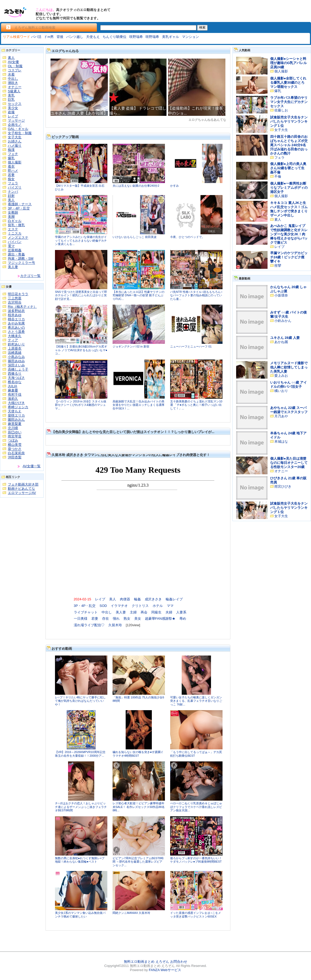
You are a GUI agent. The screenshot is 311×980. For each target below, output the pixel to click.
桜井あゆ (15, 315)
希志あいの (16, 327)
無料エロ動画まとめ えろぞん (146, 962)
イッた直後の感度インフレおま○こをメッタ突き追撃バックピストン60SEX (196, 915)
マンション (190, 37)
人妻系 (181, 612)
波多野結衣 (16, 311)
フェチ (13, 154)
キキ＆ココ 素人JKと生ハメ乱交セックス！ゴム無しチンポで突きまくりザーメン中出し (289, 209)
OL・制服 (15, 66)
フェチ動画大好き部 (23, 484)
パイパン (15, 242)
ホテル (158, 606)
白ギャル (15, 221)
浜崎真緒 (15, 353)
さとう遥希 (16, 332)
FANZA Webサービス (165, 970)
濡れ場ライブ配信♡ (89, 625)
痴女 (11, 179)
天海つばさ (16, 378)
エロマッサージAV (22, 493)
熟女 (127, 619)
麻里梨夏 (15, 424)
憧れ (116, 619)
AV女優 (13, 62)
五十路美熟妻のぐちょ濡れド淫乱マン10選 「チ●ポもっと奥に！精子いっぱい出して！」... (196, 405)
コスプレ (15, 70)
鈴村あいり (16, 344)
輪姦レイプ (174, 599)
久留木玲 (115, 625)
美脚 (11, 217)
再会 (144, 612)
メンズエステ (18, 238)
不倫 (278, 176)
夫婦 (169, 612)
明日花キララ (18, 294)
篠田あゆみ (16, 361)
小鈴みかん (283, 321)
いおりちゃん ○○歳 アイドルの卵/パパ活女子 (288, 384)
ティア (13, 340)
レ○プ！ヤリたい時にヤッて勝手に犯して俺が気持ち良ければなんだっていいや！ (80, 701)
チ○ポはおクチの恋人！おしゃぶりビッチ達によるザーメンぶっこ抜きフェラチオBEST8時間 (81, 807)
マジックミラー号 (21, 263)
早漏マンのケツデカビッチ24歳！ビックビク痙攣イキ (289, 257)
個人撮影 (15, 162)
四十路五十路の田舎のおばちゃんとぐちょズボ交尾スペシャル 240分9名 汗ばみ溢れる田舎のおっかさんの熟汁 (289, 145)
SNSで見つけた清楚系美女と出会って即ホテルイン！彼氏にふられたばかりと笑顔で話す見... (81, 295)
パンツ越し (75, 37)
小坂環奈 (281, 295)
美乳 (11, 95)
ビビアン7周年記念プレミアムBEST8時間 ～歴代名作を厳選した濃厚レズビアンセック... (138, 862)
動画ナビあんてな (21, 489)
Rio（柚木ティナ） (22, 307)
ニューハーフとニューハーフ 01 (191, 346)
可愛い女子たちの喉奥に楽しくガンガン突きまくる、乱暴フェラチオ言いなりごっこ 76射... (196, 701)
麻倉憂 (13, 390)
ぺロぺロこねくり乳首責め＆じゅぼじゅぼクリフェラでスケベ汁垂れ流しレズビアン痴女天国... (196, 807)
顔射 (11, 196)
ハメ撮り (15, 146)
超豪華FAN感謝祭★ (160, 619)
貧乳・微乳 (16, 225)
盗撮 (11, 112)
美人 (11, 200)
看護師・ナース (20, 204)
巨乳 (11, 99)
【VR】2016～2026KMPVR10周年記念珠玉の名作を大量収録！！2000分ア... (80, 754)
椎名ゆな (15, 382)
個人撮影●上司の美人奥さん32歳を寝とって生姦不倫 (288, 168)
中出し (13, 79)
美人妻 (13, 267)
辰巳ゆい (15, 432)
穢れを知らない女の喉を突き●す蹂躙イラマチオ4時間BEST (138, 754)
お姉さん (15, 141)
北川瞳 (13, 428)
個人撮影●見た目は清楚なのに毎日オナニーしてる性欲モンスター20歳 (289, 463)
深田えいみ (16, 365)
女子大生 (15, 137)
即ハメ (13, 171)
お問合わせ (179, 962)
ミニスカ (15, 233)
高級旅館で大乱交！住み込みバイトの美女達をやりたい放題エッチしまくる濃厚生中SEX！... (138, 405)
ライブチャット (86, 612)
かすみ (174, 186)
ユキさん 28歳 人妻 (285, 338)
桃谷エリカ (16, 319)
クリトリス (140, 606)
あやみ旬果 (16, 323)
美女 (138, 619)
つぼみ (13, 440)
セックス (15, 104)
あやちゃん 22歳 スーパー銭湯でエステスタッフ (289, 410)
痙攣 (278, 266)
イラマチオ (119, 606)
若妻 (11, 175)
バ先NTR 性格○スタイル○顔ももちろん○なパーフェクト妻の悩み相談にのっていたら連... (196, 295)
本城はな (281, 441)
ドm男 (49, 37)
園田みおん (16, 420)
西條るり (15, 374)
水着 (11, 74)
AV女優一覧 (32, 466)
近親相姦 (15, 250)
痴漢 (11, 150)
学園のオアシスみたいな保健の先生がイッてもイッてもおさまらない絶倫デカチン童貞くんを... (81, 240)
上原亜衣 (15, 348)
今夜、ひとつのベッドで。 (187, 237)
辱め (183, 619)
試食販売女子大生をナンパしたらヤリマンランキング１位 (289, 121)
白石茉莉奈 (16, 453)
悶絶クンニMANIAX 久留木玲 (131, 913)
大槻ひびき (16, 403)
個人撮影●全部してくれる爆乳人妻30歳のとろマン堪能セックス (288, 82)
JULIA (12, 386)
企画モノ (15, 125)
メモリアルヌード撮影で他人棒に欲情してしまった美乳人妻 (289, 367)
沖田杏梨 (15, 457)
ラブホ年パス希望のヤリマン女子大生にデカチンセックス (289, 102)
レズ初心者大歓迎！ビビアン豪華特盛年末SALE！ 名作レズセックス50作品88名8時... (139, 807)
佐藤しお (281, 110)
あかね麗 (281, 342)
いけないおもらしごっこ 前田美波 (135, 237)
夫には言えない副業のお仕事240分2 (136, 186)
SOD (103, 606)
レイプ (13, 116)
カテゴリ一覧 (30, 276)
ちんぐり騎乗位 (115, 37)
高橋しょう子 (18, 369)
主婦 (133, 612)
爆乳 (11, 158)
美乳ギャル (171, 37)
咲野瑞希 (136, 37)
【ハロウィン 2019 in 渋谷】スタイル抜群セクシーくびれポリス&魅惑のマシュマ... (81, 405)
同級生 (156, 612)
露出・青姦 (16, 254)
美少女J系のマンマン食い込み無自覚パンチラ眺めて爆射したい (80, 915)
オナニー (15, 87)
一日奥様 (81, 619)
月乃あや (281, 416)
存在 (105, 619)
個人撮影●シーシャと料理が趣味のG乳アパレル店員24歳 (288, 63)
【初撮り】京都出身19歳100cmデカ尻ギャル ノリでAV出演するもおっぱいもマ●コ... (81, 350)
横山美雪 (15, 445)
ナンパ (13, 192)
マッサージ (16, 120)
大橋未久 (15, 336)
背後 (60, 37)
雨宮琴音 (15, 436)
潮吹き (13, 83)
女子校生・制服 (20, 133)
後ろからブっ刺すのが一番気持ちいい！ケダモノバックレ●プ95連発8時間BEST (196, 860)
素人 (11, 58)
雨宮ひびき (283, 486)
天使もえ (93, 37)
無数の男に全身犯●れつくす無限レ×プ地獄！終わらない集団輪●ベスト (80, 860)
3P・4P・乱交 (19, 208)
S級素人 (14, 91)
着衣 (11, 166)
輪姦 (137, 599)
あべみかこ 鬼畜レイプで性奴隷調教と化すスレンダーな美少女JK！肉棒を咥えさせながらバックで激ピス (289, 234)
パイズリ (15, 187)
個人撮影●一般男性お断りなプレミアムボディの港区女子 (289, 188)
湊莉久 (13, 399)
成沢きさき (153, 599)
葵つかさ (15, 449)
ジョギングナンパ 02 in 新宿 (131, 346)
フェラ (13, 183)
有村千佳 (15, 394)
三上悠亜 (15, 298)
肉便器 (125, 599)
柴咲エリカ (16, 415)
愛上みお (281, 376)
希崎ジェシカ (18, 407)
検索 (202, 27)
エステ (13, 229)
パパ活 (36, 37)
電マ (11, 246)
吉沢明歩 (15, 302)
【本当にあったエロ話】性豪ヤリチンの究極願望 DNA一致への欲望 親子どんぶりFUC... (138, 295)
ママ (170, 606)
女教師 (13, 212)
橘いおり (281, 391)
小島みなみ (16, 357)
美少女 (13, 108)
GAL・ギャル (18, 129)
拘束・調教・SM (21, 258)
